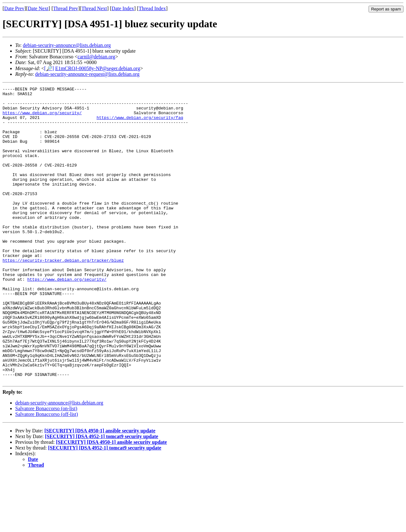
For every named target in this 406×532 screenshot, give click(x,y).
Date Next (38, 8)
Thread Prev (65, 8)
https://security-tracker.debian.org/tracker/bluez (63, 295)
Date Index (123, 8)
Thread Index (152, 8)
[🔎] (49, 68)
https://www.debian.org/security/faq (140, 124)
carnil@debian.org (96, 57)
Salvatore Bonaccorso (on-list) (46, 467)
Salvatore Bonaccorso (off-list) (47, 473)
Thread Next (94, 8)
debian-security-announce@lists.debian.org (67, 45)
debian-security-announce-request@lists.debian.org (87, 74)
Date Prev (14, 8)
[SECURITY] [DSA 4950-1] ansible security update (100, 490)
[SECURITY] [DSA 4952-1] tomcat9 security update (102, 495)
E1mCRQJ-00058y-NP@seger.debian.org (98, 68)
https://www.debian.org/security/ (42, 118)
